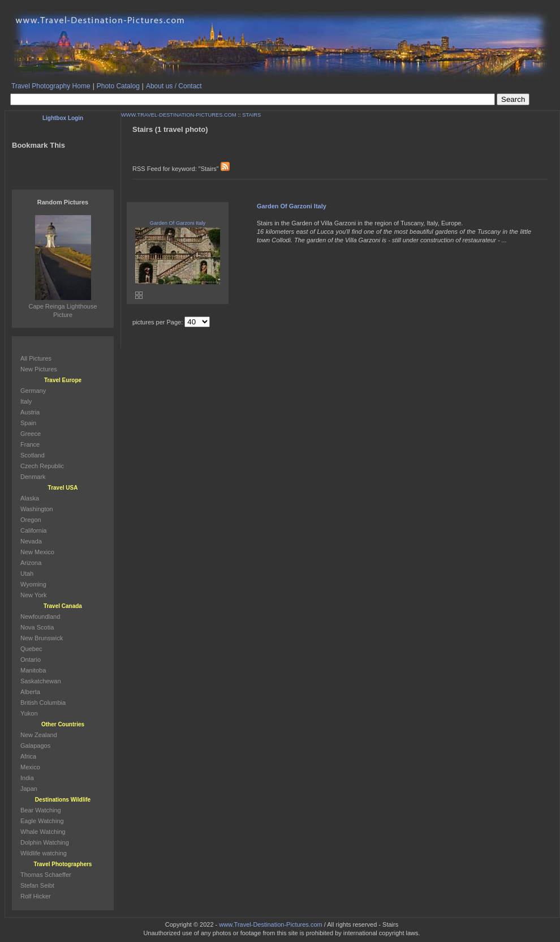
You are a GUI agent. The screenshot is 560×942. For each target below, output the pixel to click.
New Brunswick (42, 638)
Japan (29, 789)
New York (33, 595)
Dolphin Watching (45, 842)
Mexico (30, 767)
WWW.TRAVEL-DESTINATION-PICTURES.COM (179, 115)
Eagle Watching (42, 821)
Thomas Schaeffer (46, 875)
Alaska (30, 498)
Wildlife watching (44, 853)
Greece (31, 434)
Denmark (33, 477)
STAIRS (251, 115)
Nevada (31, 541)
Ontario (31, 660)
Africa (28, 756)
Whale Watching (43, 832)
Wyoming (33, 584)
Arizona (31, 563)
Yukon (29, 713)
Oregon (31, 520)
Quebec (31, 649)
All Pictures (36, 358)
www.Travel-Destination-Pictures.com (270, 924)
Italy (26, 401)
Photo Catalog (118, 86)
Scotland (33, 455)
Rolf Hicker (36, 896)
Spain (28, 423)
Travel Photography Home (51, 86)
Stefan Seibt (37, 885)
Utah (27, 573)
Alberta (30, 692)
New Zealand (39, 735)
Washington (37, 509)
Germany (33, 391)
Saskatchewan (41, 681)
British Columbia (43, 703)
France (30, 444)
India (27, 778)
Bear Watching (41, 810)
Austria (30, 412)
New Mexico (37, 552)
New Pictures (39, 369)
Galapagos (35, 746)
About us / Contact (174, 86)
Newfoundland (40, 616)
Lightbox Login (63, 118)
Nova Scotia (37, 627)
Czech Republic (42, 466)
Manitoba (33, 670)
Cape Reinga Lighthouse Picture (63, 306)
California (33, 530)
